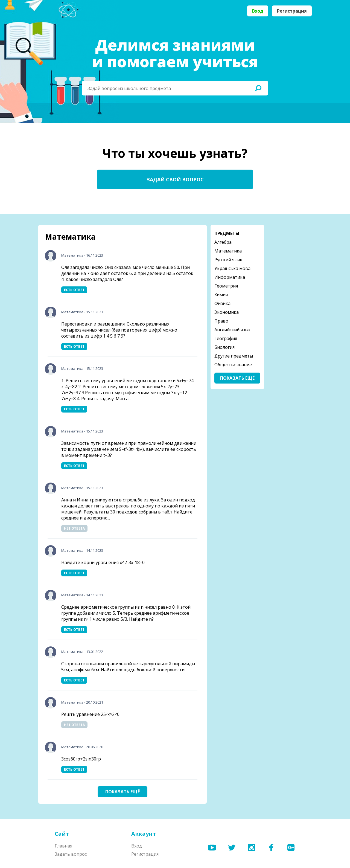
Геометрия (226, 286)
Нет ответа (74, 528)
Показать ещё (122, 792)
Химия (221, 295)
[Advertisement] (290, 307)
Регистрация (292, 11)
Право (221, 321)
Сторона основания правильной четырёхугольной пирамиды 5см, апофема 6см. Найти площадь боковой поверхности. (128, 667)
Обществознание (233, 365)
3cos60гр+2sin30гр (81, 759)
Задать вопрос (71, 854)
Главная (63, 846)
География (226, 338)
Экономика (227, 312)
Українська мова (232, 268)
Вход (258, 11)
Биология (224, 347)
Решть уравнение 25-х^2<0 (90, 714)
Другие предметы (234, 356)
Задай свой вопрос (175, 179)
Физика (222, 303)
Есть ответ (74, 290)
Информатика (230, 277)
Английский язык (233, 330)
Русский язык (228, 260)
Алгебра (223, 242)
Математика (72, 255)
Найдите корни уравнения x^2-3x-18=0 (103, 562)
